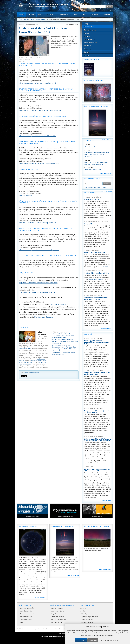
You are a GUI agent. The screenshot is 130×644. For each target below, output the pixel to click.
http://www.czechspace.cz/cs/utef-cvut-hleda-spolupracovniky (39, 250)
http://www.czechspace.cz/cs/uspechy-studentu (37, 292)
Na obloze (50, 14)
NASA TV (23, 622)
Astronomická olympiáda (28, 614)
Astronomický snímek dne (94, 80)
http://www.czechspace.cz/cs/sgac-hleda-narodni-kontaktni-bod (40, 110)
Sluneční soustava (90, 30)
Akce (40, 14)
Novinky (31, 14)
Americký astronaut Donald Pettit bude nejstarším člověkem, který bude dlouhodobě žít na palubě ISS (65, 341)
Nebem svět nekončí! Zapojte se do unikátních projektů (97, 373)
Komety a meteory (87, 622)
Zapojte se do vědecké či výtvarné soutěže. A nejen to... (96, 412)
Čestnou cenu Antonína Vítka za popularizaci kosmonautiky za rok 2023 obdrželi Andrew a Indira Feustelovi (65, 349)
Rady (84, 14)
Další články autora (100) (59, 332)
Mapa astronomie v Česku (59, 620)
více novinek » (106, 329)
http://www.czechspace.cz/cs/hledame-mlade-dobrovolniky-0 (39, 163)
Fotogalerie (64, 14)
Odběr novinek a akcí (92, 179)
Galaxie (84, 611)
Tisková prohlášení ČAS (27, 608)
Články (22, 14)
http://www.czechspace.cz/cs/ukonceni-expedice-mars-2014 (39, 83)
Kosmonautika (40, 19)
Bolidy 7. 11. (88, 224)
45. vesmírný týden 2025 (28, 526)
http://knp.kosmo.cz (25, 195)
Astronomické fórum (57, 622)
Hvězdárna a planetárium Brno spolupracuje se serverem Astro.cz (63, 629)
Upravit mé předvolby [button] (109, 640)
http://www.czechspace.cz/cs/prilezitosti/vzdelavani (38, 283)
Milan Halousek (33, 24)
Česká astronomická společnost (32, 629)
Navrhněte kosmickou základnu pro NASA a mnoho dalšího (97, 470)
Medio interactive (55, 636)
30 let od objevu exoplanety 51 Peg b (97, 273)
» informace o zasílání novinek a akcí (95, 187)
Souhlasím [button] (81, 640)
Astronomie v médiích (57, 617)
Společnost (94, 14)
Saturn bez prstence (91, 199)
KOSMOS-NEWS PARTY (25, 349)
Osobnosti (87, 49)
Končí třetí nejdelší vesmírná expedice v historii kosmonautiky (63, 354)
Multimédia (88, 46)
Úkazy (86, 24)
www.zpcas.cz (104, 267)
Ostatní (86, 52)
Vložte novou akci (107, 139)
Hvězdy (86, 33)
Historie (87, 55)
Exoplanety (88, 36)
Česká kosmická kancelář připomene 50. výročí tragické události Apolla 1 (97, 440)
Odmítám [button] (93, 640)
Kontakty (107, 14)
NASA (24, 61)
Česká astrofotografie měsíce (96, 106)
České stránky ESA (26, 620)
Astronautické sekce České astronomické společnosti (32, 361)
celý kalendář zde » (105, 173)
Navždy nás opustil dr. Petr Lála (61, 345)
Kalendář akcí (89, 140)
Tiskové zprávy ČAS (26, 611)
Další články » (106, 500)
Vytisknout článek (74, 24)
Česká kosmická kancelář (32, 373)
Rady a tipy (54, 614)
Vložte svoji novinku (106, 192)
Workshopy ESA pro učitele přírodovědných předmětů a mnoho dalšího (97, 342)
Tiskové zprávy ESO (26, 617)
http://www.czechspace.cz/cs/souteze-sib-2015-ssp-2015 (38, 136)
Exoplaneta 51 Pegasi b (96, 279)
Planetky (84, 614)
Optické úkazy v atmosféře (90, 617)
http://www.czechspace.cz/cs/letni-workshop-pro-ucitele (37, 223)
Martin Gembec (98, 271)
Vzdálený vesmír (89, 39)
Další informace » (41, 598)
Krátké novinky (90, 193)
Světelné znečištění (90, 43)
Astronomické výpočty (58, 611)
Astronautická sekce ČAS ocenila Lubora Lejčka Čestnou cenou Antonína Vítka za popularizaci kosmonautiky (63, 336)
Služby (76, 14)
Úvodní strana (23, 19)
